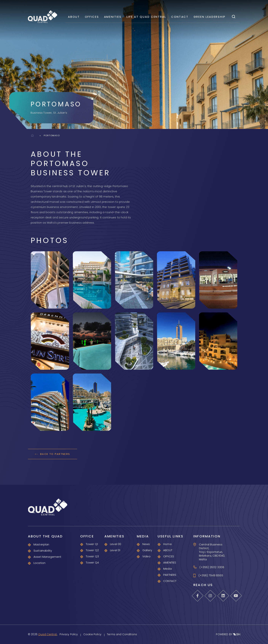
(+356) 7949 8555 (211, 575)
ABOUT (74, 17)
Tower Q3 (92, 556)
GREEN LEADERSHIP (210, 17)
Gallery (147, 550)
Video (146, 556)
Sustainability (43, 551)
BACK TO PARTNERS (52, 454)
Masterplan (41, 544)
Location (39, 563)
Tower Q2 (92, 550)
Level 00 (116, 544)
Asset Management (47, 557)
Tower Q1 (92, 544)
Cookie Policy (92, 634)
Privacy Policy (69, 634)
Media (167, 569)
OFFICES (92, 17)
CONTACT (180, 17)
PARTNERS (170, 575)
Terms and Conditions (122, 634)
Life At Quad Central (146, 17)
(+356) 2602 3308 (212, 567)
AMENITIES (113, 17)
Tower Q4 (92, 562)
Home (32, 135)
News (146, 544)
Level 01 (115, 550)
